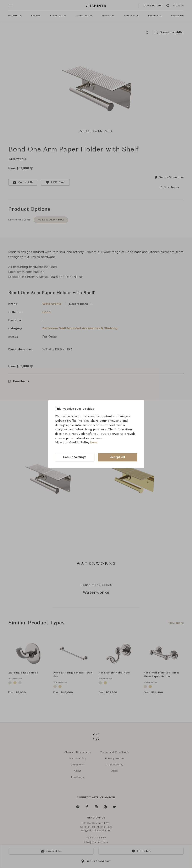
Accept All (117, 457)
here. (94, 443)
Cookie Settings (75, 457)
